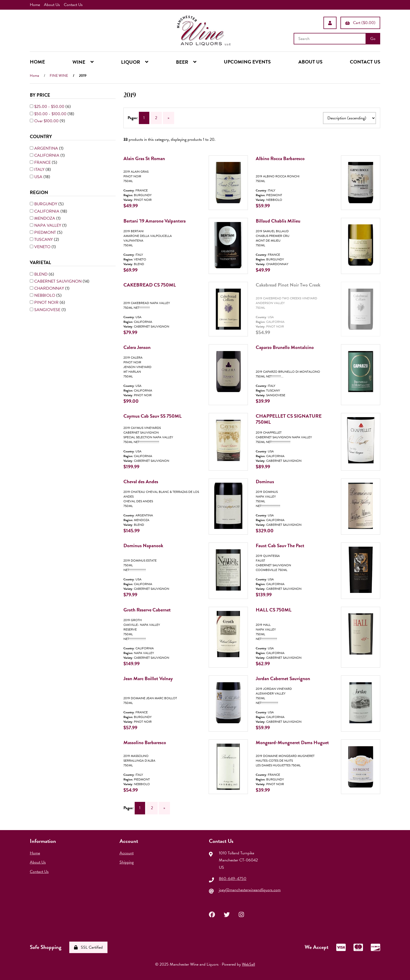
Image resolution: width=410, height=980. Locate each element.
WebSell (248, 964)
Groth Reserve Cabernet (147, 610)
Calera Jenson (137, 347)
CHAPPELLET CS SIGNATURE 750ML (289, 419)
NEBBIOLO (45, 295)
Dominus (265, 482)
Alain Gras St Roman (144, 158)
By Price (41, 95)
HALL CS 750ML (274, 610)
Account (127, 853)
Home (35, 5)
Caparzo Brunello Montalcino (285, 347)
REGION (39, 192)
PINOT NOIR (47, 302)
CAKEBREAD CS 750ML (150, 285)
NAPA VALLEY (48, 225)
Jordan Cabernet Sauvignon (283, 678)
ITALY (40, 170)
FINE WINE (59, 76)
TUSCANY (44, 240)
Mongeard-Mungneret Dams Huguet (292, 742)
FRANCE (43, 162)
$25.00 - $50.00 (50, 107)
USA (39, 177)
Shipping (127, 862)
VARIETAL (41, 262)
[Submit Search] (373, 39)
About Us (52, 5)
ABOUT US (310, 62)
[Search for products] (330, 39)
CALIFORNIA (47, 155)
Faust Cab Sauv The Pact (280, 546)
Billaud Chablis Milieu (278, 221)
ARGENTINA (47, 148)
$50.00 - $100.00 (51, 114)
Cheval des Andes (141, 482)
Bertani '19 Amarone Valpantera (155, 221)
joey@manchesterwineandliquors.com (250, 890)
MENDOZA (45, 218)
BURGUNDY (46, 204)
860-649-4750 (233, 879)
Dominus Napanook (143, 546)
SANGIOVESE (48, 310)
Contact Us (73, 5)
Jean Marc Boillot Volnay (148, 678)
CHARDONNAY (50, 288)
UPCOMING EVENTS (247, 62)
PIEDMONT (46, 232)
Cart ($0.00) (360, 23)
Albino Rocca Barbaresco (280, 158)
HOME (37, 62)
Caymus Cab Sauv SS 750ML (153, 416)
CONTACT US (365, 62)
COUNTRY (41, 136)
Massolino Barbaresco (145, 742)
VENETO (43, 247)
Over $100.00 (47, 121)
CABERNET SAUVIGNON (58, 281)
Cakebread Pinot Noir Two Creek (288, 285)
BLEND (41, 274)
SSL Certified (88, 947)
